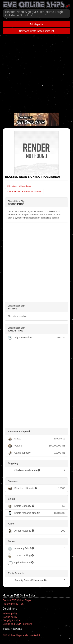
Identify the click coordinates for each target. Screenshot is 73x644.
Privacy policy (10, 614)
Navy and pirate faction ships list (37, 31)
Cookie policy (10, 617)
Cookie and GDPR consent (17, 624)
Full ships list (36, 24)
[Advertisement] (36, 73)
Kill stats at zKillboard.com (19, 186)
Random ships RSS (13, 604)
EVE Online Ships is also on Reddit (22, 635)
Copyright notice (11, 620)
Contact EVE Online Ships (17, 600)
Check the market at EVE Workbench (24, 191)
